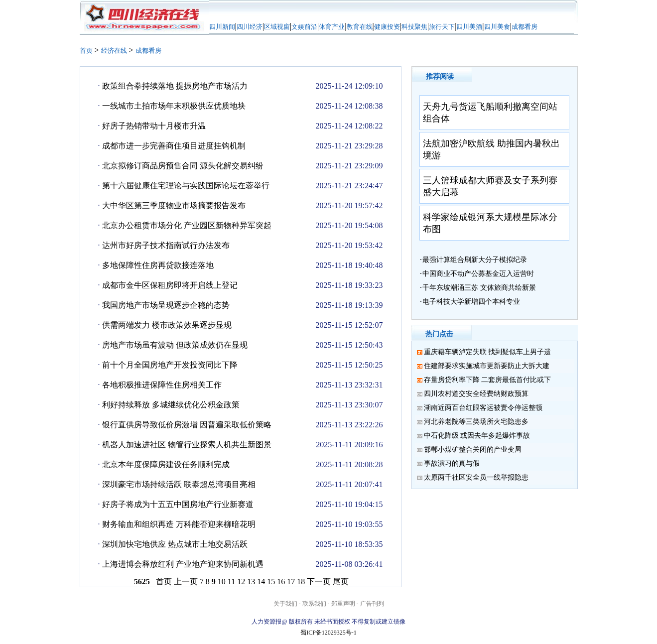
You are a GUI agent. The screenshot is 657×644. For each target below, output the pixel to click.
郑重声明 (343, 604)
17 (291, 581)
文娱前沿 (304, 27)
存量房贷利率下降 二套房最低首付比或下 (488, 380)
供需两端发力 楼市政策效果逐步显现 (167, 325)
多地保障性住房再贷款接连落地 (158, 265)
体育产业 (332, 27)
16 (281, 581)
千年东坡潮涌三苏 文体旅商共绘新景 (479, 288)
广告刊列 (372, 604)
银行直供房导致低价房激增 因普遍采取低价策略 (187, 425)
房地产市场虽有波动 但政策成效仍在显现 (175, 345)
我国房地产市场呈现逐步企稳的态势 (166, 305)
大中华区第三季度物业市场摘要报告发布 (174, 205)
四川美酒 (469, 27)
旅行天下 (442, 27)
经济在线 (114, 51)
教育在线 (360, 27)
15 (271, 581)
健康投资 (387, 27)
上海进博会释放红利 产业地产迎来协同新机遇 (183, 564)
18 (301, 581)
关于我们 (285, 604)
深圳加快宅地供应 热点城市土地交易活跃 (175, 544)
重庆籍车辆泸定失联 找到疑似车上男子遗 (488, 352)
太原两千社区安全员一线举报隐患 (476, 477)
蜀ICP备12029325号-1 (328, 633)
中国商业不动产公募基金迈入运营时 (478, 274)
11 (231, 581)
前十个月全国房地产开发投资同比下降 (170, 365)
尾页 (341, 581)
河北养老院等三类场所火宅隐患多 (476, 422)
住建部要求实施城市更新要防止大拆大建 (487, 366)
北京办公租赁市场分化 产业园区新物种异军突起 (187, 225)
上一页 (186, 581)
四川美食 (497, 27)
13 (251, 581)
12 (241, 581)
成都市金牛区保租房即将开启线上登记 (170, 285)
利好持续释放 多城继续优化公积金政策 (171, 405)
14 (261, 581)
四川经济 (250, 27)
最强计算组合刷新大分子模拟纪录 (475, 260)
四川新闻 (222, 27)
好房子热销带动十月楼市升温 (154, 126)
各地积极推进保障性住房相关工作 (162, 385)
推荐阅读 (440, 76)
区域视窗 (277, 27)
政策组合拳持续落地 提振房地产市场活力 (175, 86)
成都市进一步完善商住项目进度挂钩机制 (174, 146)
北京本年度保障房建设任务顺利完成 (166, 464)
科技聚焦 (414, 27)
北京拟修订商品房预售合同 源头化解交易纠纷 (183, 166)
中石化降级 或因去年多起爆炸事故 (477, 436)
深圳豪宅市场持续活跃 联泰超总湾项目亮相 (179, 484)
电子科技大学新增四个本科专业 (471, 302)
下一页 (319, 581)
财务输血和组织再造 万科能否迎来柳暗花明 (179, 524)
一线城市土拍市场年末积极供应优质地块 (174, 106)
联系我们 (314, 604)
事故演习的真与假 (452, 463)
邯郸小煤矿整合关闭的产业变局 (473, 450)
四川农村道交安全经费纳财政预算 (476, 394)
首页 (86, 51)
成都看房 (525, 27)
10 (222, 581)
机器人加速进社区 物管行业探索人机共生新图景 (187, 445)
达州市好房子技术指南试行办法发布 (166, 245)
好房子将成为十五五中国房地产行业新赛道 (178, 504)
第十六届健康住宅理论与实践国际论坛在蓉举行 (186, 186)
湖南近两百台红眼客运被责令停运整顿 (483, 408)
